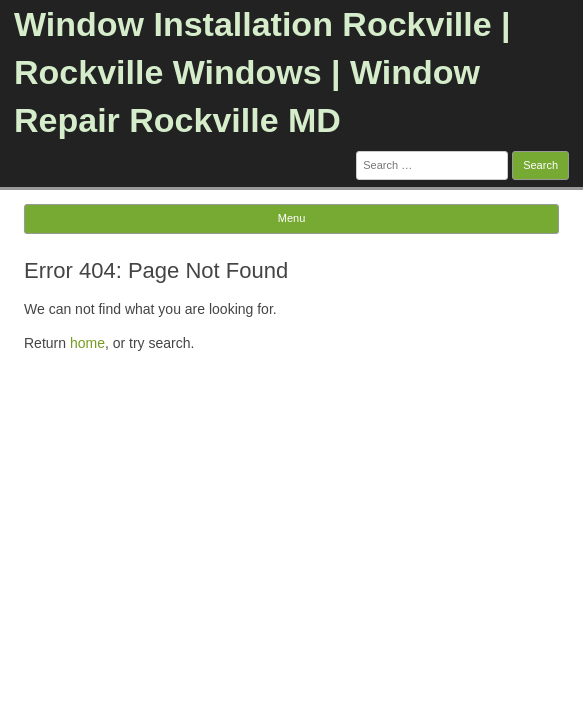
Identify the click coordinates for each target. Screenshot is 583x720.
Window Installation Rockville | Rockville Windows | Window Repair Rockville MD (262, 72)
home (87, 343)
